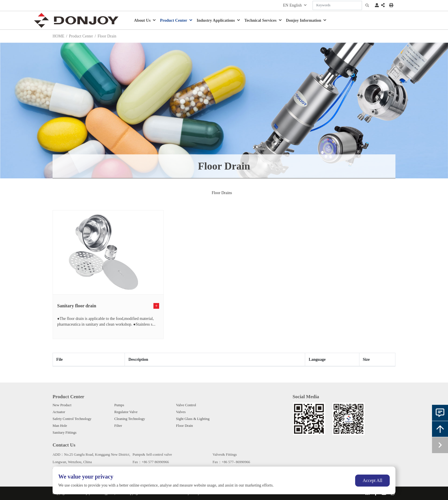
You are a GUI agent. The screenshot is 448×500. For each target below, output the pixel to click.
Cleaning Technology (130, 419)
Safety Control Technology (72, 419)
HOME (58, 36)
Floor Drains (222, 193)
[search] (367, 5)
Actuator (59, 412)
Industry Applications (216, 20)
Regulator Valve (126, 412)
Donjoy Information (304, 20)
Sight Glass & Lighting (193, 419)
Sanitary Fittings (65, 433)
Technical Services (260, 20)
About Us (142, 20)
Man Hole (60, 426)
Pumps (119, 405)
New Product (62, 405)
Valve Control (186, 405)
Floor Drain (184, 426)
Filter (118, 426)
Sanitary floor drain (77, 306)
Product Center (174, 20)
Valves (181, 412)
